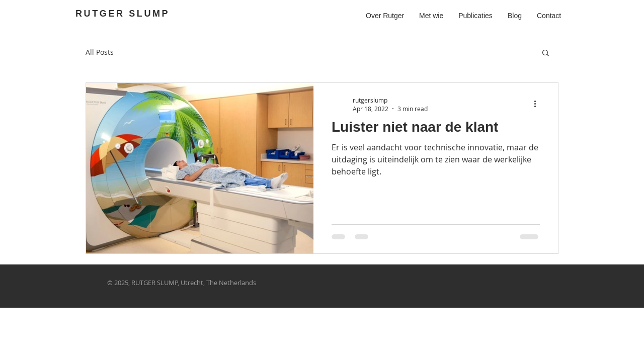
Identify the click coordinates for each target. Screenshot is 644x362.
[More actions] (538, 104)
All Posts (100, 52)
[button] (546, 54)
